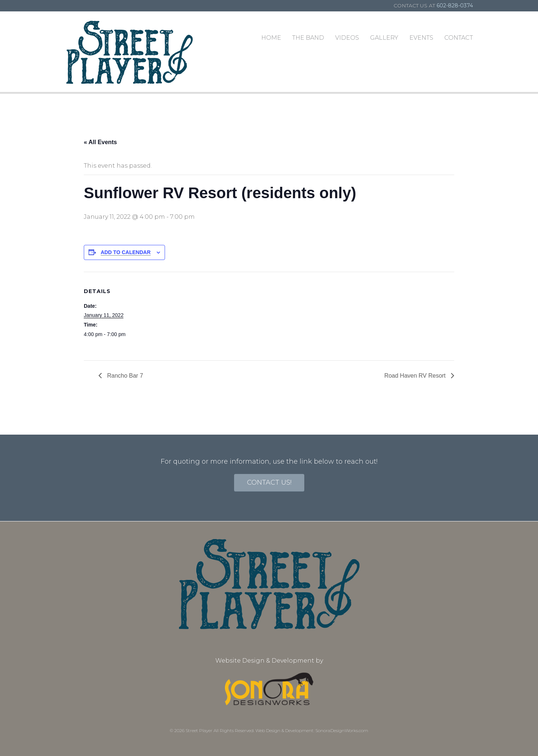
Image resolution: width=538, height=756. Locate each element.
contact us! (269, 482)
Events (421, 38)
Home (271, 38)
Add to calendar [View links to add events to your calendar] (126, 252)
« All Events (100, 142)
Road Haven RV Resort (416, 376)
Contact (459, 38)
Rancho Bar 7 (124, 376)
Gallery (384, 38)
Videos (347, 38)
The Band (308, 38)
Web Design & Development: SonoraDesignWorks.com (312, 730)
